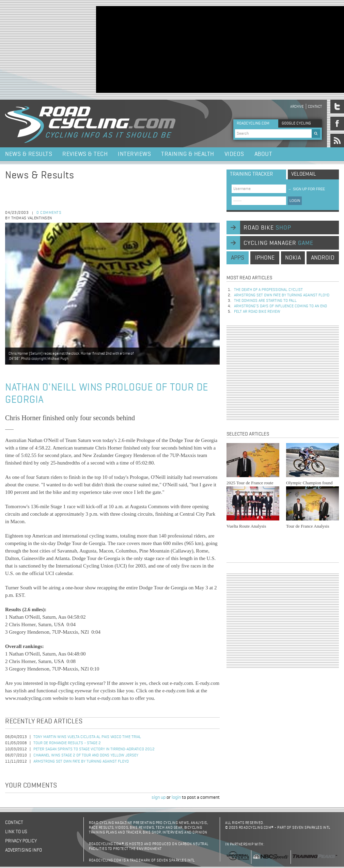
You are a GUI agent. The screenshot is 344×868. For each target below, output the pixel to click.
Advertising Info (24, 850)
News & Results (29, 154)
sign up (159, 797)
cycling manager (278, 243)
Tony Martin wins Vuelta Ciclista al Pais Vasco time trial (87, 737)
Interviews (134, 154)
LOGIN (295, 201)
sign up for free (306, 189)
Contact (315, 107)
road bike (267, 228)
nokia (293, 258)
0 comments (49, 213)
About (263, 154)
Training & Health (188, 154)
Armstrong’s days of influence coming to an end (280, 306)
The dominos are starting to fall (265, 301)
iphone (265, 258)
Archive (297, 107)
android (323, 258)
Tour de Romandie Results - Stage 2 (67, 743)
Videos (234, 154)
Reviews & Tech (85, 154)
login (176, 797)
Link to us (16, 832)
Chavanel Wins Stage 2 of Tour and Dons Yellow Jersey (86, 755)
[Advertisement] (141, 49)
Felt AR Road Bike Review (257, 312)
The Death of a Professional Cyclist (268, 290)
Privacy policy (21, 841)
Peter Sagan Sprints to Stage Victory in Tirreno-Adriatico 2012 (94, 749)
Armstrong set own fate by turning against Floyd (81, 762)
